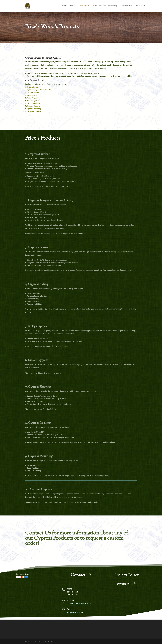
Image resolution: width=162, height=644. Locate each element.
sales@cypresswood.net (75, 612)
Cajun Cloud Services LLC (34, 641)
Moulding (113, 6)
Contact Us (140, 6)
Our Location (126, 6)
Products (84, 6)
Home (64, 6)
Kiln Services (99, 6)
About (73, 6)
